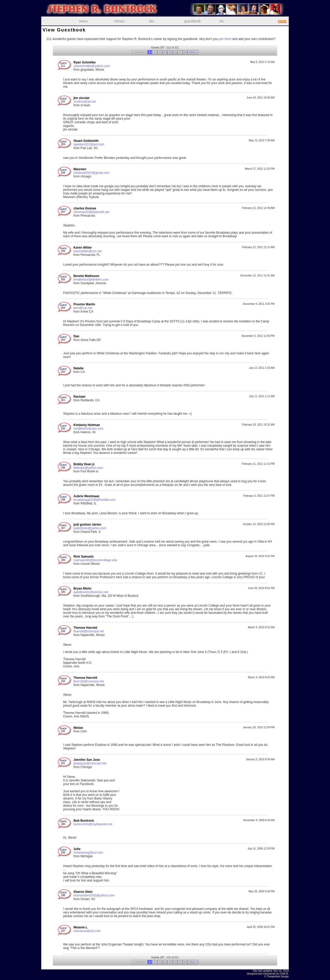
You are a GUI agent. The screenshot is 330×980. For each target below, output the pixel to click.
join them (225, 39)
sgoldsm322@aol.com (89, 144)
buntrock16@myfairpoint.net (93, 824)
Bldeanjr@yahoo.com (88, 468)
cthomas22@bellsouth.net (91, 212)
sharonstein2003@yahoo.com (94, 895)
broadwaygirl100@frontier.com (94, 500)
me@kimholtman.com (88, 429)
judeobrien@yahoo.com (90, 528)
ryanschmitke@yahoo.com (92, 66)
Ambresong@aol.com (88, 853)
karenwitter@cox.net (88, 251)
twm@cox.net (83, 308)
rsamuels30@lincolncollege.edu (95, 560)
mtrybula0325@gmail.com (92, 173)
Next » (193, 52)
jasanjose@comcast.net (90, 763)
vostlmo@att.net (85, 102)
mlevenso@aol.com (87, 931)
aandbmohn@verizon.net (91, 592)
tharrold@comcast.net (89, 631)
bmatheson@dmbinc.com (91, 280)
